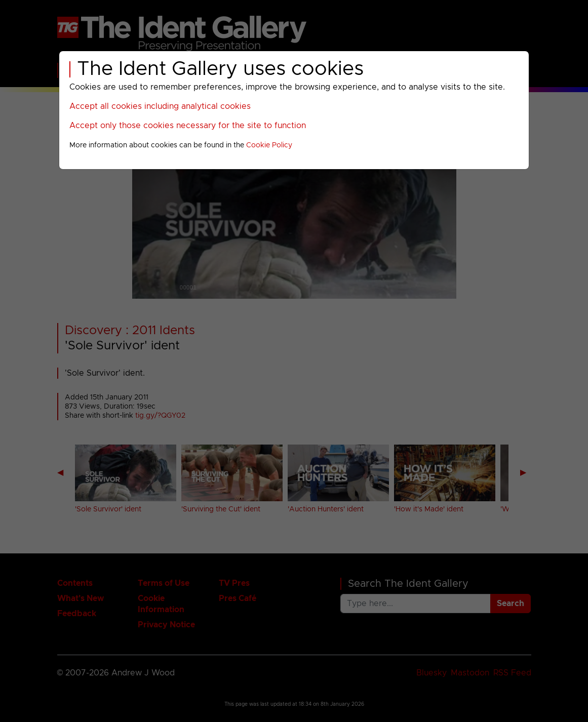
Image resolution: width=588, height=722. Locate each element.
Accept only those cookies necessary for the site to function (188, 126)
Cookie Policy (269, 145)
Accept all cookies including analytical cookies (160, 106)
